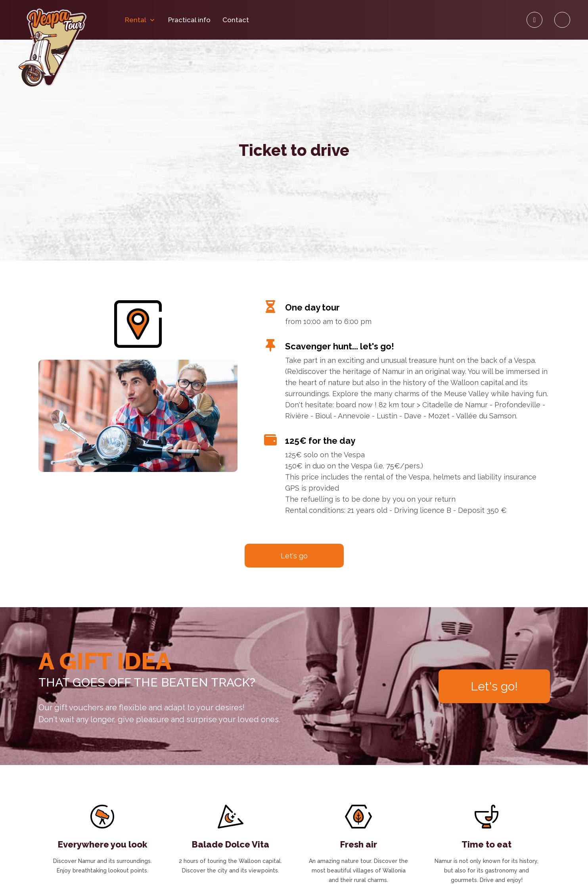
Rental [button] (141, 20)
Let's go (294, 556)
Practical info (189, 20)
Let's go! (494, 686)
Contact (236, 20)
